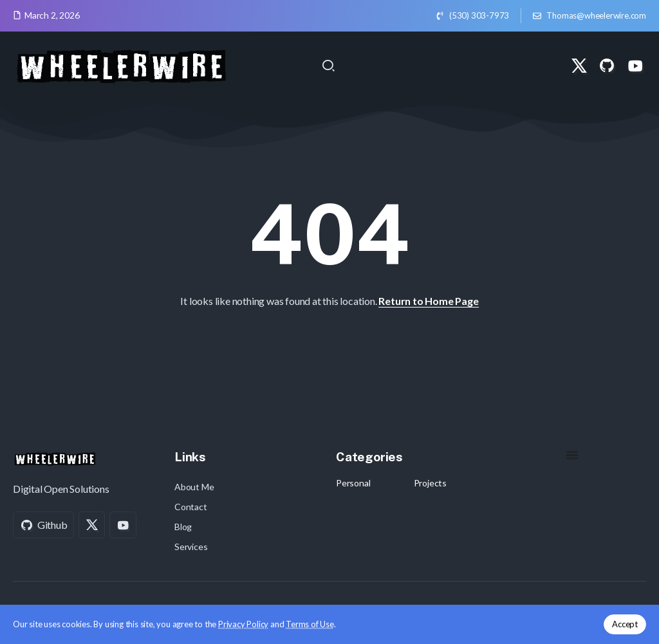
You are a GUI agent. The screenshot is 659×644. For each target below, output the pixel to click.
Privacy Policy (243, 624)
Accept (625, 624)
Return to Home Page (428, 301)
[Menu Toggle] (572, 455)
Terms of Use (310, 624)
